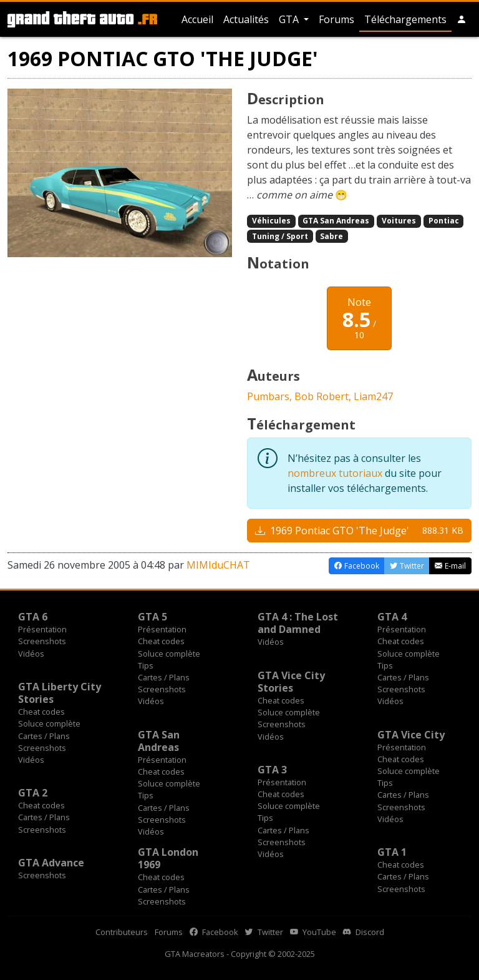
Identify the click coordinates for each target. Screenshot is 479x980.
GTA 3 (272, 770)
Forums (336, 19)
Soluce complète (169, 654)
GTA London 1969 (168, 858)
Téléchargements (405, 19)
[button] (462, 19)
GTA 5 (152, 617)
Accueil (197, 19)
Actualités (246, 19)
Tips (146, 665)
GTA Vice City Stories (291, 682)
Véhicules (271, 221)
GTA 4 (392, 617)
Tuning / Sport (280, 236)
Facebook (214, 932)
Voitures (399, 221)
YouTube (313, 932)
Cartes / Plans (164, 677)
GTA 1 (392, 852)
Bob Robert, (324, 396)
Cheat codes (161, 641)
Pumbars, (271, 396)
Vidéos (31, 654)
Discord (364, 932)
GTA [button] (290, 19)
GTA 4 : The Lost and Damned (298, 623)
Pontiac (444, 221)
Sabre (331, 236)
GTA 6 (33, 617)
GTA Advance (51, 863)
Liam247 (373, 396)
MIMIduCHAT (218, 565)
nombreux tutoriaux (335, 473)
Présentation (42, 629)
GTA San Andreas (336, 221)
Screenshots (42, 641)
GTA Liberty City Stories (60, 693)
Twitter (264, 932)
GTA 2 (33, 793)
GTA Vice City (411, 735)
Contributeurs (122, 932)
